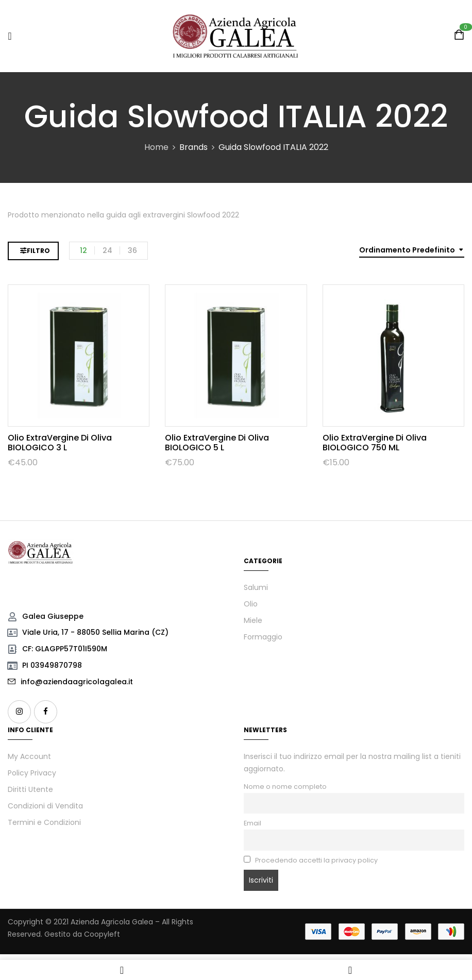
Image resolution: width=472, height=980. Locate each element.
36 (132, 250)
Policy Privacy (32, 773)
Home (156, 147)
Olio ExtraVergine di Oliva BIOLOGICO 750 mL (375, 443)
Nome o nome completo (285, 787)
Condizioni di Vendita (45, 806)
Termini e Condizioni (44, 822)
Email (252, 823)
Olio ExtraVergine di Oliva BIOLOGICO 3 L (60, 443)
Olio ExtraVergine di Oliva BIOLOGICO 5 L (217, 443)
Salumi (256, 587)
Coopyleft (102, 934)
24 (107, 250)
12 (83, 250)
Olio (251, 604)
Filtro (38, 251)
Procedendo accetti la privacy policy (311, 860)
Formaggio (263, 637)
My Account (29, 756)
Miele (253, 620)
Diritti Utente (30, 789)
